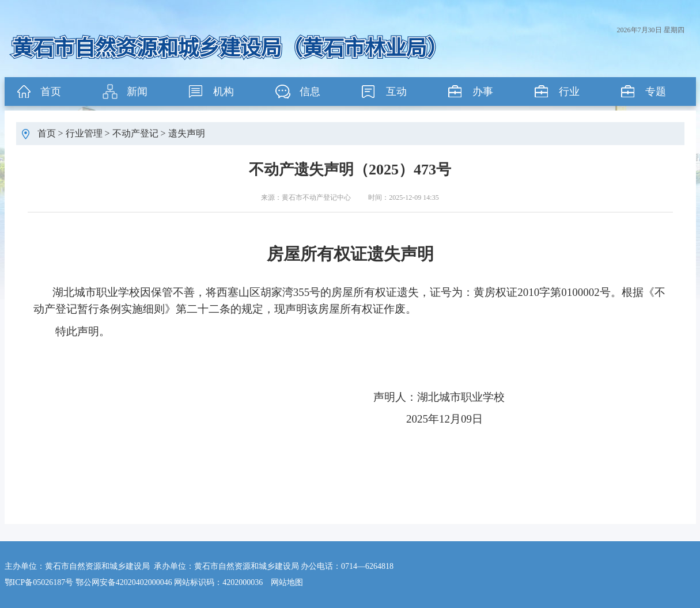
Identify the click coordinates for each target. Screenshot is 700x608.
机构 (224, 92)
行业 (569, 92)
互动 (396, 92)
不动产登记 (135, 133)
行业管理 (84, 133)
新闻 (137, 92)
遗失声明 (187, 133)
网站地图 (287, 582)
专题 (656, 92)
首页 (51, 92)
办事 (483, 92)
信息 (310, 92)
